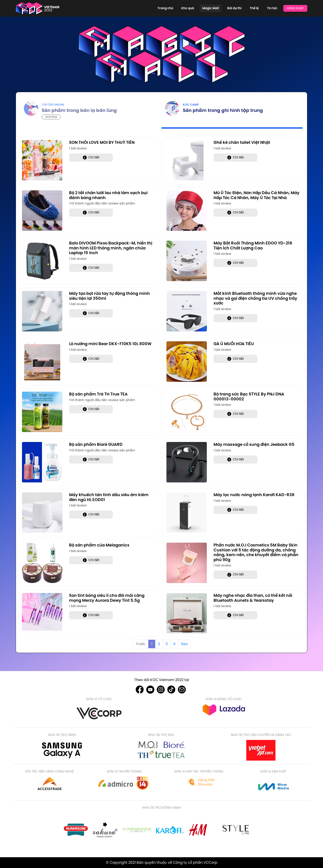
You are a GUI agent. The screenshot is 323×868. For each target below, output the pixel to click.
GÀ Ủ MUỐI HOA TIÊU (234, 344)
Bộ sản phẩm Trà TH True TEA (98, 394)
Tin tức (274, 8)
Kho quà (203, 8)
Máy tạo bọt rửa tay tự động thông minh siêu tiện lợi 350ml (109, 296)
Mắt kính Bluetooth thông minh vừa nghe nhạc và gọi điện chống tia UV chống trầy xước (255, 298)
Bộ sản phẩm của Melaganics (99, 545)
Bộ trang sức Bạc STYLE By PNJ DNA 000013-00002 (249, 396)
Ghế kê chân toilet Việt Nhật (242, 142)
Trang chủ (184, 8)
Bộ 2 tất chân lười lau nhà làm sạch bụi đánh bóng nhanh (108, 195)
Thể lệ (259, 8)
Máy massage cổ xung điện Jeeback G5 (254, 444)
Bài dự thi (242, 8)
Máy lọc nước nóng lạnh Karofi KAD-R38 (254, 495)
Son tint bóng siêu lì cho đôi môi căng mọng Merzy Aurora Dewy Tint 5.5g (107, 598)
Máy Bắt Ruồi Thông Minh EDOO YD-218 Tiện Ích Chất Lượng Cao (253, 245)
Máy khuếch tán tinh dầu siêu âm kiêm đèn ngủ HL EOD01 (109, 497)
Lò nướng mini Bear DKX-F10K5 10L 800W (110, 344)
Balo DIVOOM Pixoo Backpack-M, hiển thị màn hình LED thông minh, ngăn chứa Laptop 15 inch (111, 248)
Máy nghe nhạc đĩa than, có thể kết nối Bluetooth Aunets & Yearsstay (253, 598)
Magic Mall (222, 8)
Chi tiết (91, 157)
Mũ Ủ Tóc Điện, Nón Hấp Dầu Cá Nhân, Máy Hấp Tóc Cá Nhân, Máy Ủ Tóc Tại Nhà (256, 195)
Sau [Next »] (184, 644)
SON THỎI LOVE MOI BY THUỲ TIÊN (102, 142)
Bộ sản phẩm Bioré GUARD (96, 444)
